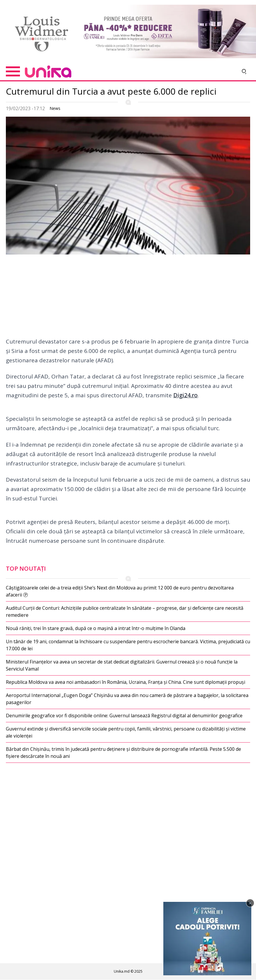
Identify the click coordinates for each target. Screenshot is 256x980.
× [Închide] (250, 903)
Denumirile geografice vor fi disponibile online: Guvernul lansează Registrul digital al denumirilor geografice (124, 716)
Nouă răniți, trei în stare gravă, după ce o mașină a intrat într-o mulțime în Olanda (96, 628)
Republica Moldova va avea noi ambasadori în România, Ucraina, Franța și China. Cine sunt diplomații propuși (126, 682)
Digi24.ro (185, 395)
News (55, 108)
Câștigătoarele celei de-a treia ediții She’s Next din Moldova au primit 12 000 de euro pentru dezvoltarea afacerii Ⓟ (120, 591)
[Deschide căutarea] (244, 71)
